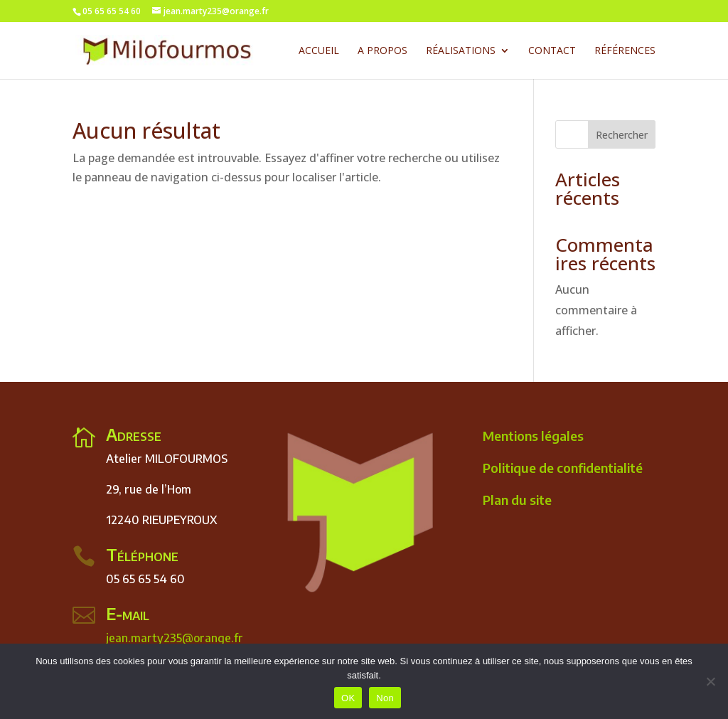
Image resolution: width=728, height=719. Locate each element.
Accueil (319, 51)
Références (625, 51)
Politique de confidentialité (563, 468)
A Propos (382, 51)
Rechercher (622, 135)
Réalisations (461, 51)
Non (385, 698)
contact (552, 51)
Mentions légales (533, 436)
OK (348, 698)
